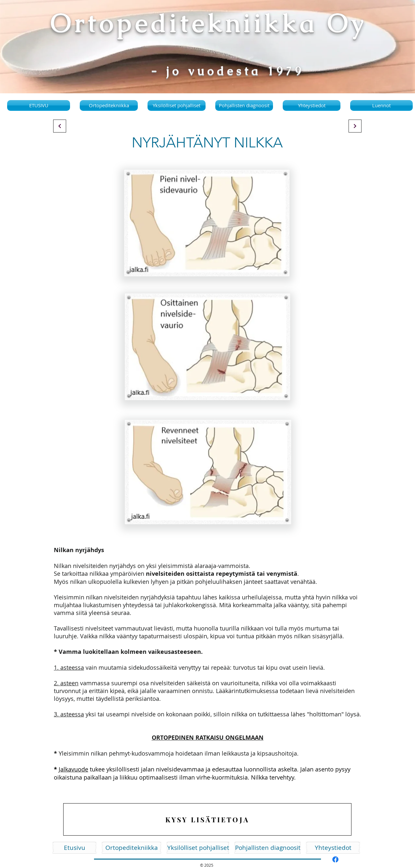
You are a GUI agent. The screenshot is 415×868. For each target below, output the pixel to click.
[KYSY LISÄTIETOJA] (207, 819)
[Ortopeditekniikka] (131, 848)
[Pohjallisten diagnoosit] (268, 848)
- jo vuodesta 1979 (228, 71)
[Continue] (60, 126)
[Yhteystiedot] (333, 848)
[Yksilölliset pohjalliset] (198, 848)
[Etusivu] (74, 848)
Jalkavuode (73, 769)
